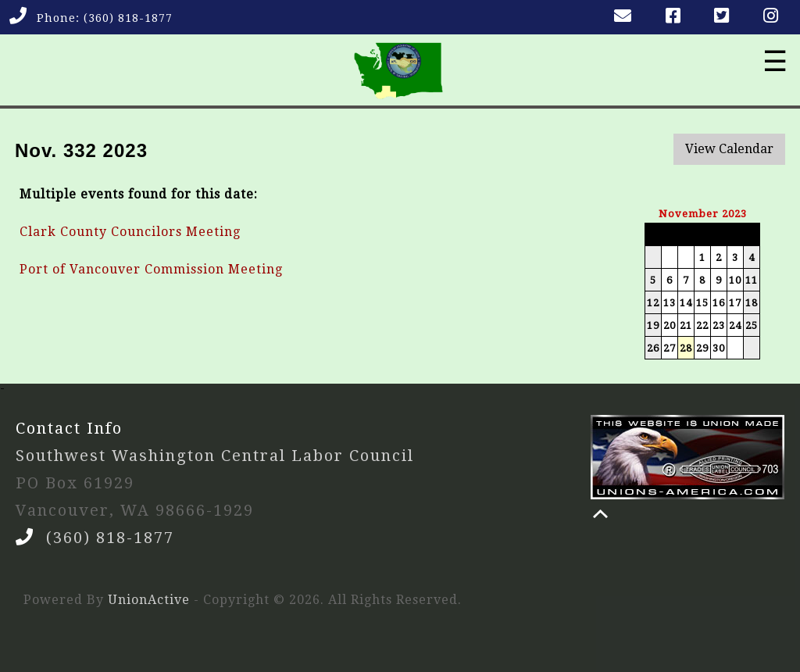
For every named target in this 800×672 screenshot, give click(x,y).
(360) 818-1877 (128, 18)
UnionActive (149, 600)
